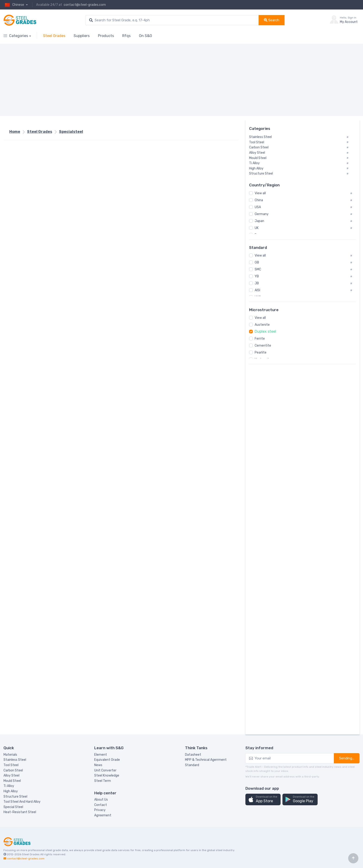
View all (260, 193)
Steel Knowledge (107, 776)
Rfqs (126, 36)
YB (257, 276)
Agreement (103, 815)
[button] (263, 800)
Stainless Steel (15, 760)
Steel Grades (54, 36)
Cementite (263, 346)
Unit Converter (105, 770)
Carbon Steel (13, 770)
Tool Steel (11, 765)
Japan (259, 221)
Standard (192, 765)
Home (15, 132)
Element (101, 755)
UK (257, 228)
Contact (101, 805)
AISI (257, 290)
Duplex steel (265, 331)
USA (258, 207)
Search (272, 20)
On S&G (146, 36)
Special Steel (13, 807)
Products (106, 36)
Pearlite (261, 353)
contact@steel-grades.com (85, 5)
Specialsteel (71, 132)
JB (257, 283)
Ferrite (260, 339)
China (259, 200)
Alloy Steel (11, 776)
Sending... (347, 758)
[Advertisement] (142, 80)
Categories (16, 36)
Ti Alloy (9, 786)
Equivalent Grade (107, 760)
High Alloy (11, 791)
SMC (258, 269)
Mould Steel (12, 781)
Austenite (262, 325)
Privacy (100, 810)
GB (257, 262)
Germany (262, 214)
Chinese (14, 5)
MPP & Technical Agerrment (206, 760)
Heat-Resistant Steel (20, 812)
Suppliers (82, 36)
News (98, 765)
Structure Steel (15, 797)
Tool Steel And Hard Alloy (22, 802)
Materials (10, 755)
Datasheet (193, 755)
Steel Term (103, 781)
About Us (101, 800)
